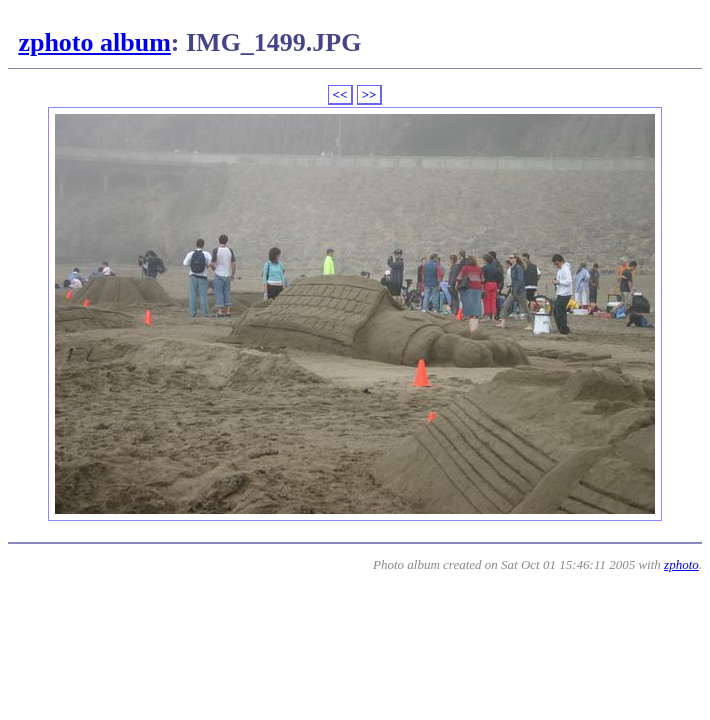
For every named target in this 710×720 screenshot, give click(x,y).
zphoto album (94, 42)
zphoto (681, 564)
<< (340, 94)
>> (369, 94)
